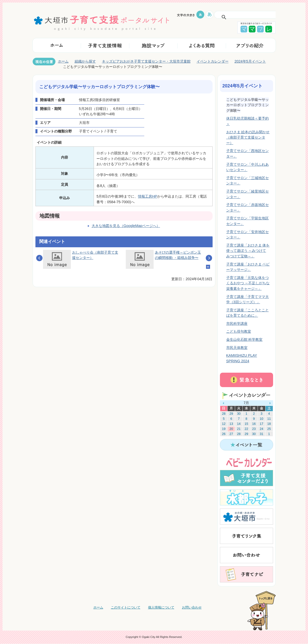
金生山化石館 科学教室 (244, 339)
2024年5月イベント (250, 61)
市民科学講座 (237, 324)
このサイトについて (126, 607)
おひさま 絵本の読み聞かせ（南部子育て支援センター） (248, 137)
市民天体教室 (237, 348)
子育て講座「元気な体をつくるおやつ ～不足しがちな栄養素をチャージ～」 (248, 283)
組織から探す (85, 61)
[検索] (240, 17)
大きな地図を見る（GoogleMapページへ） (126, 226)
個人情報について (161, 607)
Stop (208, 267)
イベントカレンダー (213, 61)
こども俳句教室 (239, 331)
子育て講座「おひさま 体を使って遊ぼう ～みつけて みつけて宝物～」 (248, 251)
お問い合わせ (192, 607)
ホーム (63, 61)
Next (209, 258)
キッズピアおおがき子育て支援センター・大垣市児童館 (146, 61)
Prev (39, 258)
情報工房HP (148, 196)
